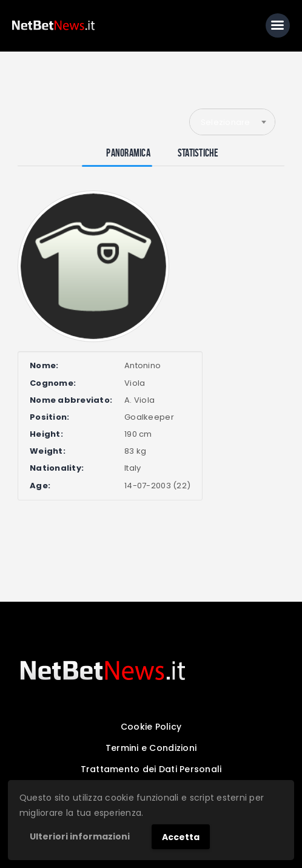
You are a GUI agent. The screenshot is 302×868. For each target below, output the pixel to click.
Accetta (181, 837)
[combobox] (232, 122)
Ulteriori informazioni (80, 836)
